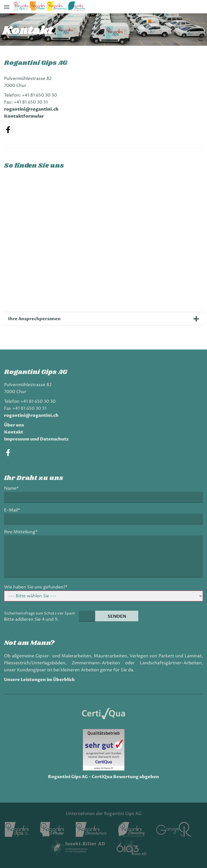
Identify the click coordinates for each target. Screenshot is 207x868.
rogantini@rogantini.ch (31, 415)
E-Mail (13, 510)
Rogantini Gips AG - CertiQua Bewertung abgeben (103, 777)
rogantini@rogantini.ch (31, 109)
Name (13, 488)
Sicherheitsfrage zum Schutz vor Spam (39, 613)
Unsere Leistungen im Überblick (39, 680)
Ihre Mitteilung (21, 532)
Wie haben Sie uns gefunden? (36, 587)
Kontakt (14, 432)
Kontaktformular (24, 116)
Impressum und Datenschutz (36, 439)
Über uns (14, 425)
